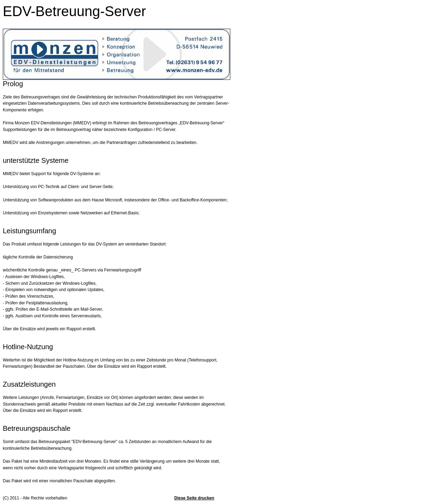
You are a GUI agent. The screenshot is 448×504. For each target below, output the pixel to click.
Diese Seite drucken (194, 498)
